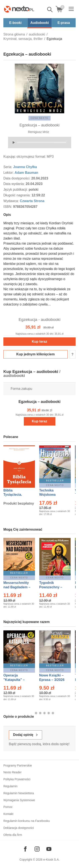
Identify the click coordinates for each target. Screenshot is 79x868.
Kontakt (8, 814)
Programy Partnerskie (18, 765)
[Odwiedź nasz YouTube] (49, 849)
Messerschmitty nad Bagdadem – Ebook (17, 587)
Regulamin (10, 786)
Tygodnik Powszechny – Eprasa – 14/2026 (53, 587)
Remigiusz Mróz (39, 132)
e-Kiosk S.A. (52, 860)
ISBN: (8, 207)
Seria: (8, 167)
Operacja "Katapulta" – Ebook (14, 680)
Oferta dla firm (13, 835)
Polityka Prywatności (17, 779)
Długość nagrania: (17, 195)
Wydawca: (12, 201)
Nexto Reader (12, 772)
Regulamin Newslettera (19, 793)
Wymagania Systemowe (19, 800)
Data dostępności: (17, 178)
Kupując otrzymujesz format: (25, 157)
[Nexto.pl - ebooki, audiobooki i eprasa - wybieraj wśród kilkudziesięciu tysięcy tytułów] (19, 9)
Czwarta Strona (32, 201)
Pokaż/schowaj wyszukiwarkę (50, 10)
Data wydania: (15, 184)
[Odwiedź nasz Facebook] (25, 849)
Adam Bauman (26, 173)
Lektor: (9, 173)
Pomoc (8, 807)
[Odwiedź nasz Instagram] (37, 849)
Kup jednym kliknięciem (35, 354)
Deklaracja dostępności (19, 828)
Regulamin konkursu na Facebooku (27, 821)
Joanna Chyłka (25, 167)
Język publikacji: (16, 190)
